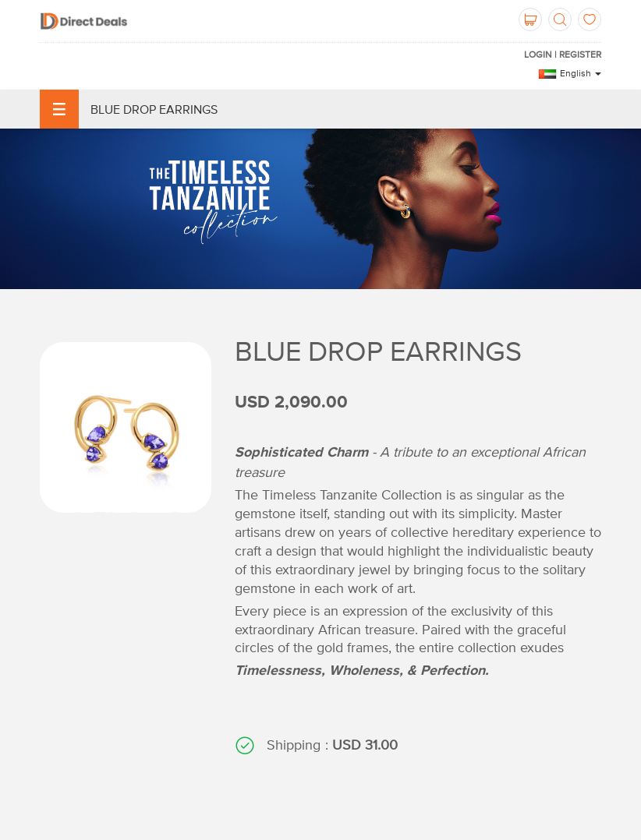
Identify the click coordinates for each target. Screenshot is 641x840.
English (581, 73)
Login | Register (563, 55)
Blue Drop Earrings (129, 109)
